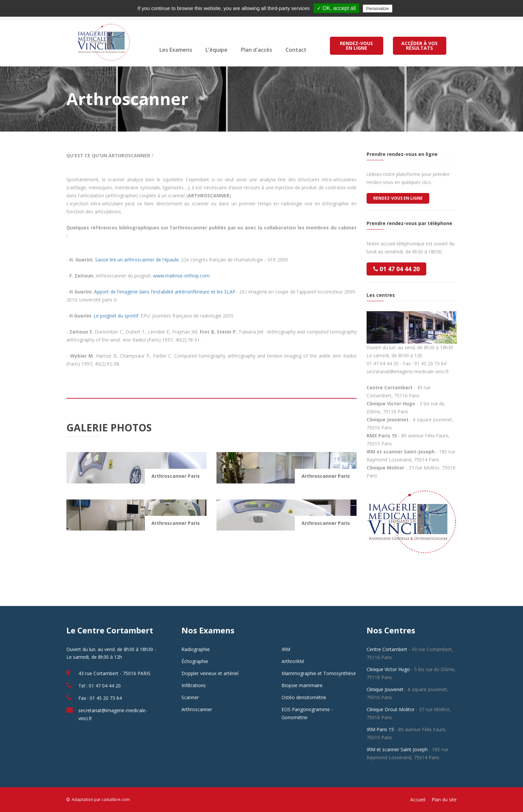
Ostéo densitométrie (304, 697)
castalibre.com (116, 799)
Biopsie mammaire (302, 685)
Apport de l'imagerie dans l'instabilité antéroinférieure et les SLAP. (166, 292)
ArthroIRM (293, 661)
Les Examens (176, 50)
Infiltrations (194, 685)
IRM (286, 649)
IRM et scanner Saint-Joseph (397, 749)
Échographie (195, 661)
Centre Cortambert (387, 649)
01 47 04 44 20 (396, 269)
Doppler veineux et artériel (210, 673)
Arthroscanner (197, 709)
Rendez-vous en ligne (398, 198)
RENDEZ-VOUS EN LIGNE (356, 46)
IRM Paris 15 (380, 729)
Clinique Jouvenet (385, 689)
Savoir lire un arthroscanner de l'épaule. (138, 260)
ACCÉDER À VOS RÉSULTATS (420, 46)
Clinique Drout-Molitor (391, 709)
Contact (296, 50)
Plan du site (444, 799)
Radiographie (196, 649)
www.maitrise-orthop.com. (182, 276)
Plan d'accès (256, 50)
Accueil (418, 799)
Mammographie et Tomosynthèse (319, 673)
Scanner (190, 697)
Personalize (378, 9)
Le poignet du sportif (116, 316)
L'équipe (216, 50)
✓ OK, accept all (336, 8)
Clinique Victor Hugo (388, 669)
